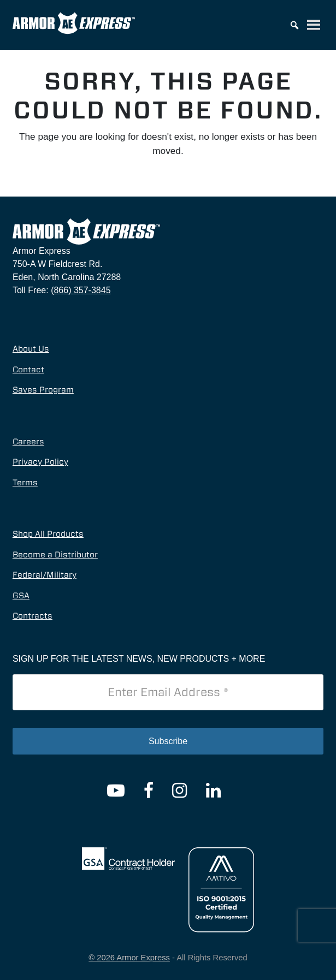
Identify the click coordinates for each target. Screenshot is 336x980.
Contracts (33, 616)
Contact (28, 370)
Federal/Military (45, 575)
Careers (28, 442)
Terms (25, 483)
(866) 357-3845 (81, 290)
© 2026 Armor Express (129, 958)
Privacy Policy (40, 462)
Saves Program (43, 390)
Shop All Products (48, 534)
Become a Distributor (55, 555)
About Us (31, 349)
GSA (21, 596)
